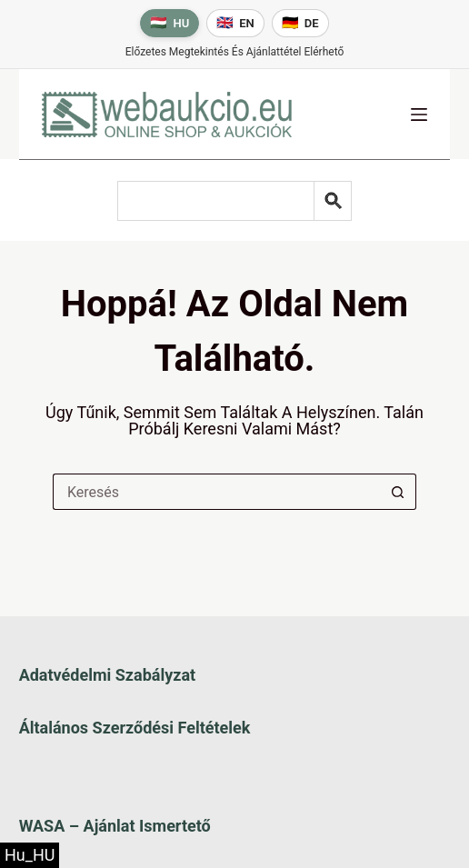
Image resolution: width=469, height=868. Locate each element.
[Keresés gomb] (398, 492)
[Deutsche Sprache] (300, 23)
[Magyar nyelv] (170, 23)
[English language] (235, 23)
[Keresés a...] (216, 492)
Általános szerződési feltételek (135, 728)
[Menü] (419, 115)
